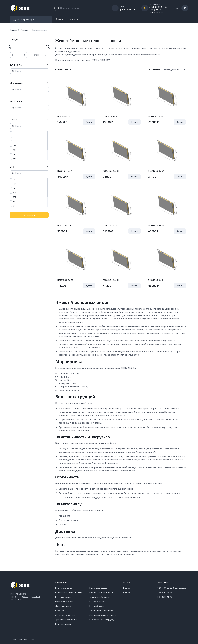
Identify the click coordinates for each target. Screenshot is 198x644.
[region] (29, 145)
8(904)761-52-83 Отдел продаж (172, 588)
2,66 (15, 159)
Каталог (24, 30)
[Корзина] (185, 8)
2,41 (15, 188)
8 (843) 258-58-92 (156, 10)
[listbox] (175, 70)
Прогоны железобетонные (101, 592)
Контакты (74, 19)
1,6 (14, 180)
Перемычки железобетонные (69, 592)
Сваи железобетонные (100, 597)
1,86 (15, 146)
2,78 (15, 193)
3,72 (15, 197)
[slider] (10, 48)
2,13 (14, 150)
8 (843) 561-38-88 (156, 12)
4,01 (15, 206)
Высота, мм (16, 101)
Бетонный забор (97, 606)
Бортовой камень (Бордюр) (102, 620)
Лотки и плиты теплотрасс (101, 610)
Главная (60, 19)
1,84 (15, 184)
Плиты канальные (63, 624)
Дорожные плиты (63, 606)
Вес (12, 167)
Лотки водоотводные (65, 615)
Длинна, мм (16, 65)
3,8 (14, 201)
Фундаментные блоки (65, 601)
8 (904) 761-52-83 (158, 7)
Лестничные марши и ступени (103, 615)
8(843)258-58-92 (165, 597)
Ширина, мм (16, 83)
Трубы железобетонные (66, 620)
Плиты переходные (98, 588)
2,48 (15, 154)
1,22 (15, 137)
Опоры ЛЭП (60, 610)
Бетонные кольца (63, 597)
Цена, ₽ (14, 39)
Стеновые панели (97, 601)
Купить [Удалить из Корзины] (89, 122)
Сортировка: (155, 70)
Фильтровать (29, 215)
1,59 (14, 141)
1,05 (14, 132)
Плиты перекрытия (64, 588)
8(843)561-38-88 (165, 592)
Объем (14, 120)
